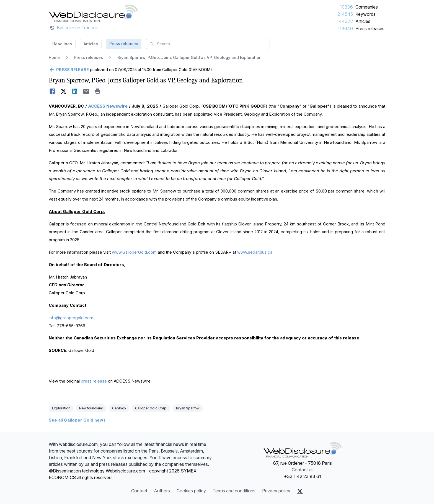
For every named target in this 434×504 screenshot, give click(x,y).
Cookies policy (191, 491)
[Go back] (69, 70)
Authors (162, 491)
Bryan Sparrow (188, 408)
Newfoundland (91, 408)
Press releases (370, 28)
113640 (345, 28)
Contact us (303, 470)
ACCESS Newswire (108, 106)
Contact (139, 491)
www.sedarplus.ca (255, 252)
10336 (346, 7)
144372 (345, 21)
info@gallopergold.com (71, 318)
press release (94, 381)
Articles (363, 21)
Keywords (365, 14)
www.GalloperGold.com (134, 252)
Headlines (62, 44)
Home (54, 57)
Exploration (61, 408)
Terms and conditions (234, 491)
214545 (345, 14)
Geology (119, 408)
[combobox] (208, 44)
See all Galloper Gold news (77, 420)
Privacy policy (276, 491)
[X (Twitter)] (300, 491)
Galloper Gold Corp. (151, 408)
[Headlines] (93, 13)
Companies (367, 7)
